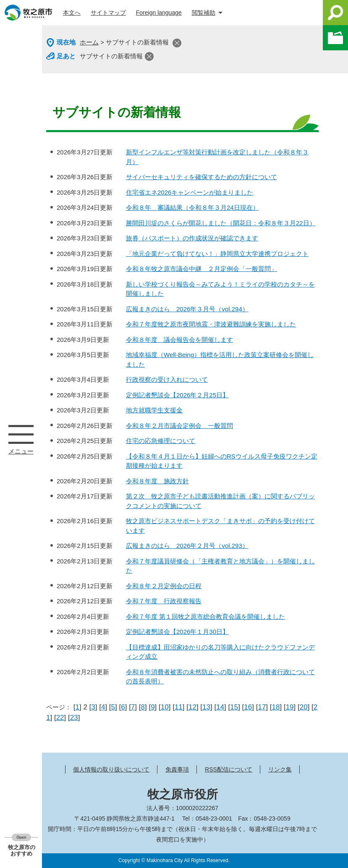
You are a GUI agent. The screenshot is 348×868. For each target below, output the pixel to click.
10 (165, 707)
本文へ (72, 13)
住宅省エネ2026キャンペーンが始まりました (190, 192)
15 (234, 707)
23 (74, 718)
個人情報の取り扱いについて (111, 769)
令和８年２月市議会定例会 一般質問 (179, 426)
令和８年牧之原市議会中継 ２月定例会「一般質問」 (201, 269)
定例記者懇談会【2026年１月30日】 (177, 632)
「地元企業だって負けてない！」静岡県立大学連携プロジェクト (217, 254)
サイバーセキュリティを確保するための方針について (201, 177)
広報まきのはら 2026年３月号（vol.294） (187, 309)
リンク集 (280, 769)
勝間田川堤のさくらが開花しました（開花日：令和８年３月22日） (221, 223)
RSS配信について (229, 769)
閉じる (177, 43)
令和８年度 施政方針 (157, 481)
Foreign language (159, 13)
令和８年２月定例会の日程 (164, 586)
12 (192, 707)
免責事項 (177, 769)
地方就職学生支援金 (154, 410)
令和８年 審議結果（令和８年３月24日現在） (192, 207)
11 (179, 707)
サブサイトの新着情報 (111, 56)
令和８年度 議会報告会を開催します (179, 340)
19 (290, 707)
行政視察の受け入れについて (167, 379)
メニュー (21, 434)
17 (262, 707)
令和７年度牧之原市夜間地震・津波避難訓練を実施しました (211, 324)
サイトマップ (108, 13)
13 (206, 707)
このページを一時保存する (335, 38)
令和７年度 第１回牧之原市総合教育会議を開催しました (205, 616)
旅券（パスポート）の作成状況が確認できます (192, 238)
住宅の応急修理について (161, 441)
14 (220, 707)
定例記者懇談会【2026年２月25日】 (177, 395)
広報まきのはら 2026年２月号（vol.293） (187, 546)
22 (60, 718)
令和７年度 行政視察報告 (164, 601)
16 (248, 707)
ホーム (89, 42)
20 (304, 707)
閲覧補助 (204, 13)
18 (276, 707)
